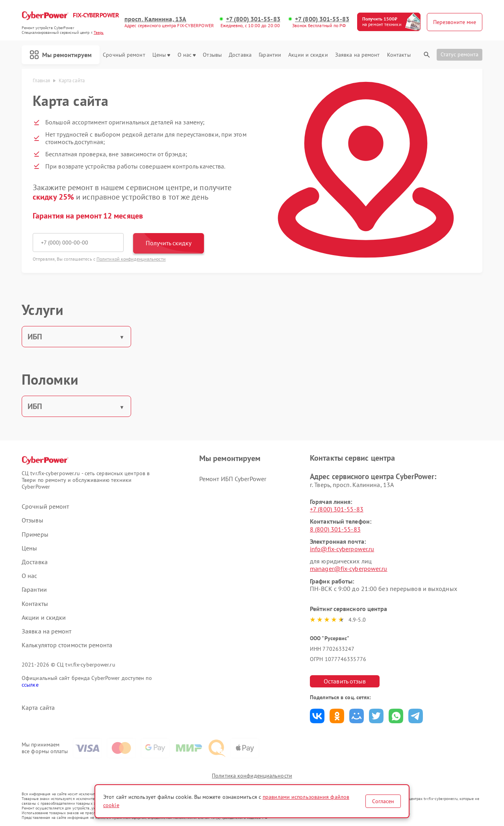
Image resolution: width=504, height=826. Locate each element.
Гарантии (270, 55)
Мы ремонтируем (61, 55)
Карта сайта (38, 708)
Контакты (399, 55)
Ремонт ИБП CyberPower (233, 479)
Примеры (35, 534)
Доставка (240, 55)
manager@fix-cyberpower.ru (349, 569)
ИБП (35, 337)
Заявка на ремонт (358, 55)
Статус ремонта (460, 54)
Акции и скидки (308, 55)
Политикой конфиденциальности (131, 259)
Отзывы (212, 55)
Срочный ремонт (124, 55)
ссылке (30, 685)
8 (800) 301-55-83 (335, 529)
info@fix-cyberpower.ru (342, 549)
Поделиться (317, 716)
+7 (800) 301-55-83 (253, 19)
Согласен (383, 801)
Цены (161, 55)
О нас (187, 55)
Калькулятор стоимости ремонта (67, 645)
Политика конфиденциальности (252, 776)
